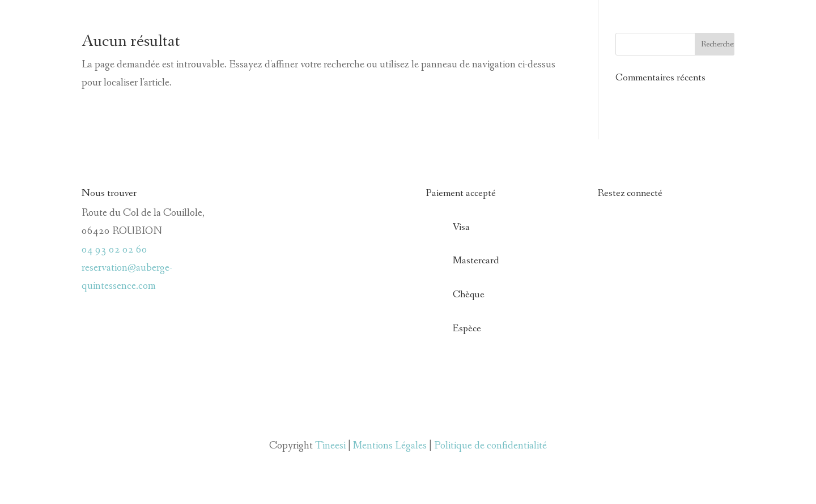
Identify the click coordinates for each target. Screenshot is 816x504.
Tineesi (330, 446)
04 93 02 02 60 (114, 250)
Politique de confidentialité (490, 446)
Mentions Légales (390, 446)
